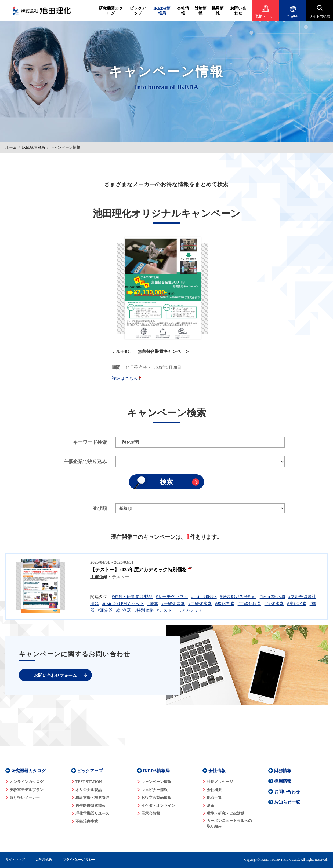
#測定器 (105, 610)
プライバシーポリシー (79, 860)
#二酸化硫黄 (249, 604)
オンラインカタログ (27, 782)
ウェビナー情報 (154, 790)
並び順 (100, 508)
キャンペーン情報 (156, 782)
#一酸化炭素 (173, 604)
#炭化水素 (297, 604)
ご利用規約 (44, 860)
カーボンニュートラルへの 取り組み (229, 823)
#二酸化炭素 (200, 604)
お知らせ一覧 (287, 802)
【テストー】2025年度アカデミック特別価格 (139, 570)
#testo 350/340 (272, 597)
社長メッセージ (220, 782)
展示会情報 (151, 813)
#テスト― (166, 610)
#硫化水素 (274, 604)
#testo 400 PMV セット (123, 604)
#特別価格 (144, 610)
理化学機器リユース (92, 813)
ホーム (11, 147)
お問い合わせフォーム (55, 675)
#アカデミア (191, 610)
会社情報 (183, 11)
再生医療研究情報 (91, 806)
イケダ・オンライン (158, 806)
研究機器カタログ (111, 11)
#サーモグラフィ (172, 597)
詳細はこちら (125, 378)
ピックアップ (138, 11)
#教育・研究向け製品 (132, 597)
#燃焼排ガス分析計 (238, 597)
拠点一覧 (214, 798)
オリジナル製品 (89, 790)
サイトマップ (15, 860)
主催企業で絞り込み (85, 462)
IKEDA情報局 (162, 11)
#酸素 (153, 604)
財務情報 (200, 11)
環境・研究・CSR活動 (226, 813)
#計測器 (124, 610)
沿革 (211, 806)
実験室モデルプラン (27, 790)
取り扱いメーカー (25, 798)
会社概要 (214, 790)
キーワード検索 (90, 442)
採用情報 (218, 11)
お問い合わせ (238, 11)
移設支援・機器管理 (92, 798)
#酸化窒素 (225, 604)
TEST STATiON (89, 782)
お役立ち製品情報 (156, 798)
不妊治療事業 (87, 821)
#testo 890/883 (204, 597)
